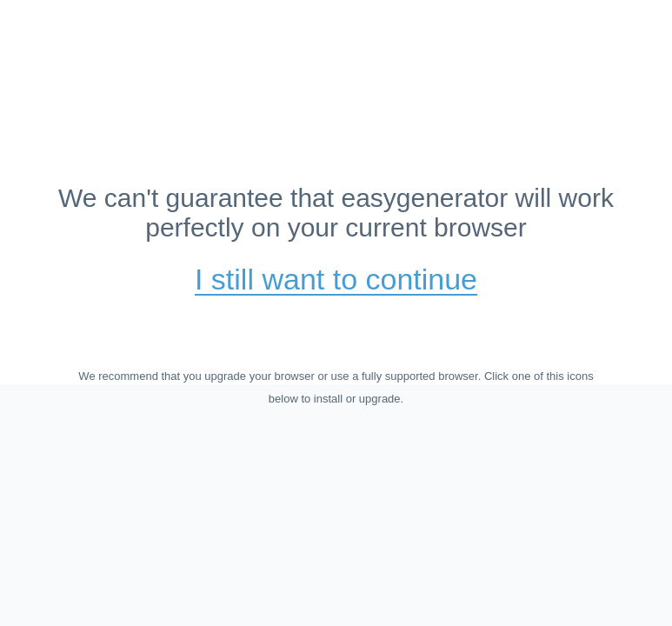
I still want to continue (336, 280)
